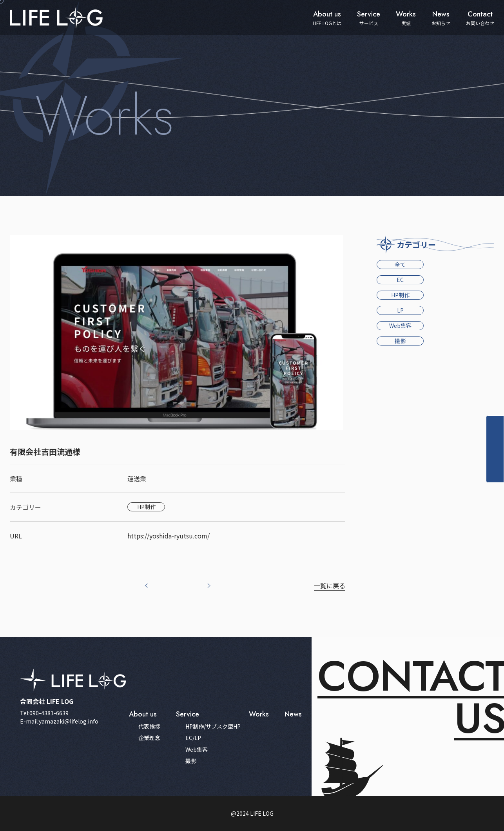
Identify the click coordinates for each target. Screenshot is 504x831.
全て (400, 264)
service (188, 714)
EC (400, 280)
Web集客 (400, 325)
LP (400, 310)
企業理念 (149, 738)
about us (143, 714)
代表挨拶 (149, 726)
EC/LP (193, 738)
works (259, 714)
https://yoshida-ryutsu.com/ (169, 536)
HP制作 (400, 295)
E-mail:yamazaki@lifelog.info (59, 721)
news (293, 714)
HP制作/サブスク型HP (213, 726)
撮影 (400, 341)
